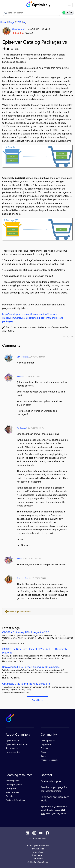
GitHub (9, 796)
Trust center (37, 855)
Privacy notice (38, 849)
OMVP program (48, 740)
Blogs (11, 22)
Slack (43, 756)
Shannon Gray (19, 29)
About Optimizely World (38, 845)
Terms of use (37, 852)
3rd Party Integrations (38, 862)
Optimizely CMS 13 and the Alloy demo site (26, 684)
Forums (44, 748)
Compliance (38, 859)
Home (3, 22)
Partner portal (12, 781)
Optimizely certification (17, 744)
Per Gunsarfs (22, 428)
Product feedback (49, 760)
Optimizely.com (13, 740)
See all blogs (37, 700)
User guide (11, 788)
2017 (19, 22)
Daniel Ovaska (23, 357)
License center (13, 752)
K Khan (20, 376)
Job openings (12, 748)
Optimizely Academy (15, 800)
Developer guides (14, 784)
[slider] (18, 33)
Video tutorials (12, 792)
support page (56, 787)
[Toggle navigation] (69, 5)
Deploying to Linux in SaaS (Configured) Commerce (31, 667)
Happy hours (46, 744)
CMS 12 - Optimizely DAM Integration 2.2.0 (26, 632)
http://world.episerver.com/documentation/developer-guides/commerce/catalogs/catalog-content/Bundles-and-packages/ (33, 318)
